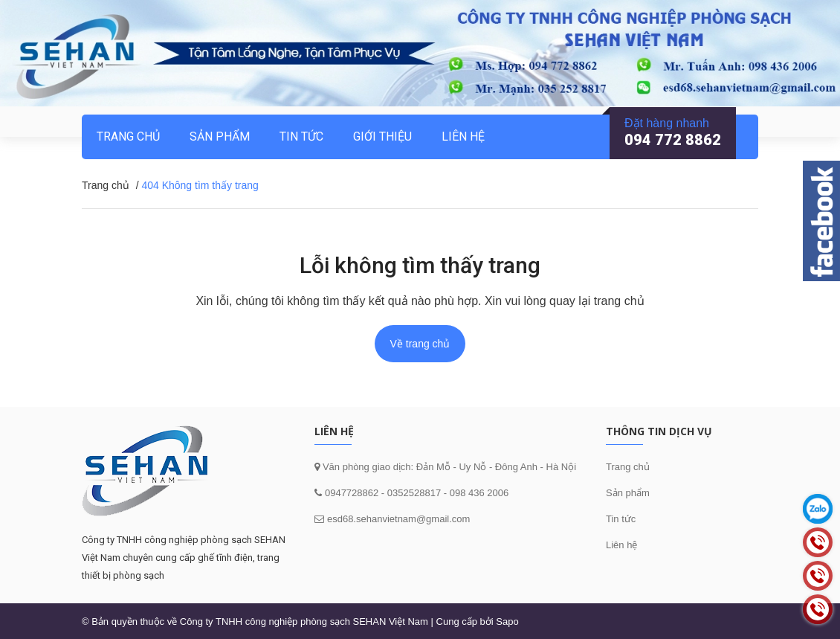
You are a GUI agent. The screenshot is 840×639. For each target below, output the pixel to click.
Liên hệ (463, 137)
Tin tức (621, 519)
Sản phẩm (220, 137)
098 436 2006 (479, 493)
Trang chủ (628, 467)
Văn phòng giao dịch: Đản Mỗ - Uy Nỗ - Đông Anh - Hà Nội (448, 467)
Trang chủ (128, 137)
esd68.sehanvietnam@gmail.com (398, 519)
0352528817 (414, 493)
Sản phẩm (628, 493)
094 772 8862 (673, 140)
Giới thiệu (382, 137)
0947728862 (350, 493)
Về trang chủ (420, 344)
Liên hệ (621, 545)
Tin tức (301, 137)
